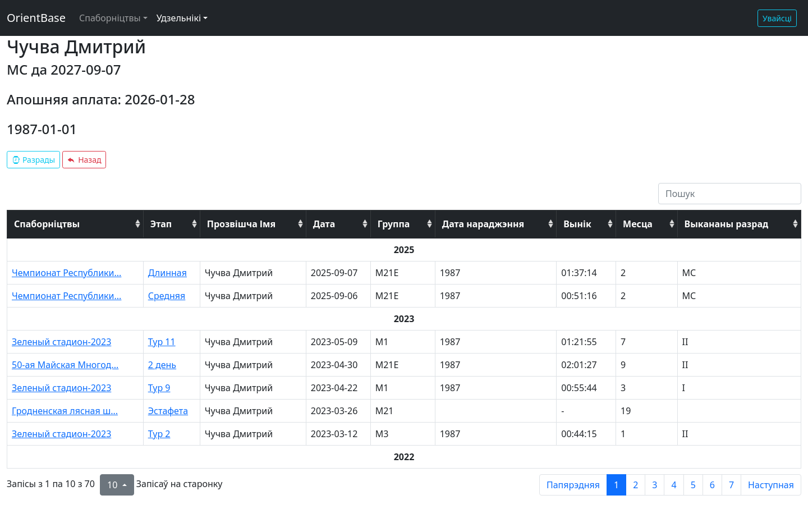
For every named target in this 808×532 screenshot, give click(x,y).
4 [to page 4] (674, 485)
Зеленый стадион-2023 (61, 342)
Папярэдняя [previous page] (573, 485)
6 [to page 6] (712, 485)
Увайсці (777, 18)
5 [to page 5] (693, 485)
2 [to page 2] (635, 485)
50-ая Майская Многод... (65, 365)
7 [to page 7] (731, 485)
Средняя (167, 296)
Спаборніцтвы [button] (110, 18)
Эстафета (168, 411)
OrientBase (36, 18)
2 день (162, 365)
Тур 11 (162, 342)
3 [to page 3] (655, 485)
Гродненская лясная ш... (65, 411)
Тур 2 (159, 434)
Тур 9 (159, 388)
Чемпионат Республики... (66, 273)
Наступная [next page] (771, 485)
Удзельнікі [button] (179, 18)
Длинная (167, 273)
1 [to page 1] (616, 485)
